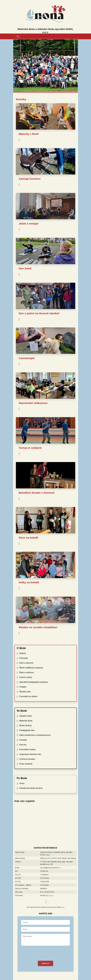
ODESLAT (46, 963)
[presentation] (39, 952)
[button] (18, 66)
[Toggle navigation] (18, 36)
